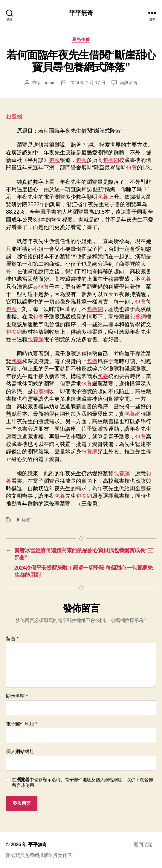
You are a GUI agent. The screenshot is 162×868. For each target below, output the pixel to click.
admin (50, 82)
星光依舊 (81, 40)
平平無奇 (81, 13)
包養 (54, 160)
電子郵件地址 (22, 724)
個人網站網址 (20, 751)
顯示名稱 (17, 696)
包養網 (14, 116)
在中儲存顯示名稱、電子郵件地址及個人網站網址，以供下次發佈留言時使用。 (82, 782)
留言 (12, 639)
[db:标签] (23, 520)
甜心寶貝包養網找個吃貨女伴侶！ (41, 855)
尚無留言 (129, 82)
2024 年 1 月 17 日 (87, 82)
